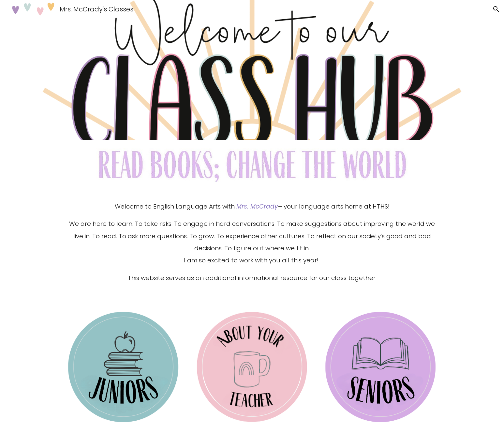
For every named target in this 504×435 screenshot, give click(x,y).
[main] (252, 245)
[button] (496, 9)
